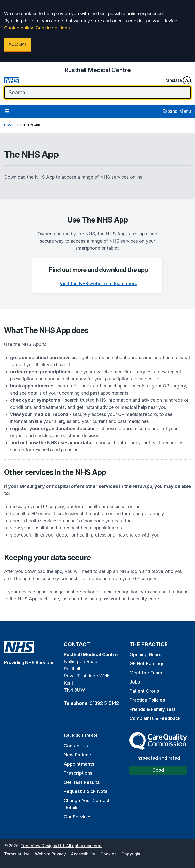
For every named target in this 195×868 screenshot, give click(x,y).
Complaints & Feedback (155, 718)
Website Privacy (50, 854)
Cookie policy (19, 28)
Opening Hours (145, 654)
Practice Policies (147, 700)
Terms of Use (17, 854)
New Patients (78, 755)
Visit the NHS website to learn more (99, 283)
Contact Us (76, 746)
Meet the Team (146, 673)
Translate (177, 80)
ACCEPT (18, 44)
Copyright (131, 854)
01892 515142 (104, 703)
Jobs (135, 682)
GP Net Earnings (147, 664)
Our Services (78, 817)
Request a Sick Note (86, 791)
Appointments (79, 764)
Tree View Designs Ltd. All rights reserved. (61, 846)
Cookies (108, 854)
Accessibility (83, 854)
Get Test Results (82, 782)
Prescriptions (78, 773)
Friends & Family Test (153, 709)
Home (9, 125)
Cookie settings (53, 28)
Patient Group (144, 691)
